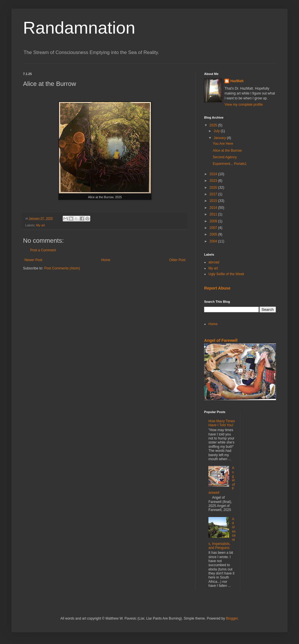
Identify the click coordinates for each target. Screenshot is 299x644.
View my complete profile (244, 105)
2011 (214, 214)
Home (106, 260)
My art (41, 225)
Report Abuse (217, 288)
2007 (214, 228)
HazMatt (237, 81)
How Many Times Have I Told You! (222, 423)
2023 (214, 181)
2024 (214, 174)
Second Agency (225, 157)
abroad (214, 262)
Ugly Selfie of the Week (226, 274)
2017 (214, 194)
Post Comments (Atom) (62, 268)
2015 (214, 201)
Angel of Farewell (221, 340)
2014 (214, 208)
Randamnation (79, 28)
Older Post (177, 260)
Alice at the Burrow (227, 151)
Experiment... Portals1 (230, 164)
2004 (214, 241)
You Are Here (223, 144)
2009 (214, 221)
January (220, 138)
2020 (214, 188)
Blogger (232, 618)
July (217, 131)
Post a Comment (43, 250)
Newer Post (33, 260)
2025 (214, 125)
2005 (214, 234)
